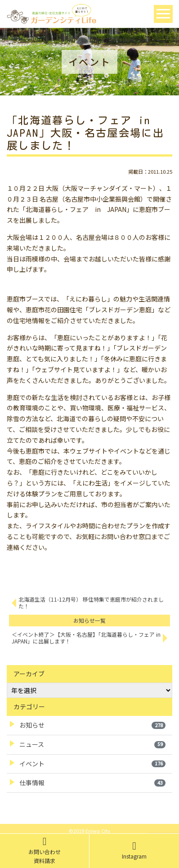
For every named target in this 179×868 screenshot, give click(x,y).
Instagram (134, 850)
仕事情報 (92, 783)
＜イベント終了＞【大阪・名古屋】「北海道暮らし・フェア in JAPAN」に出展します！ (86, 638)
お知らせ (92, 725)
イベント (92, 764)
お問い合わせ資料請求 (45, 850)
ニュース (92, 744)
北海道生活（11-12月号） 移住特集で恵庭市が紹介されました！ (91, 603)
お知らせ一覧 (89, 620)
